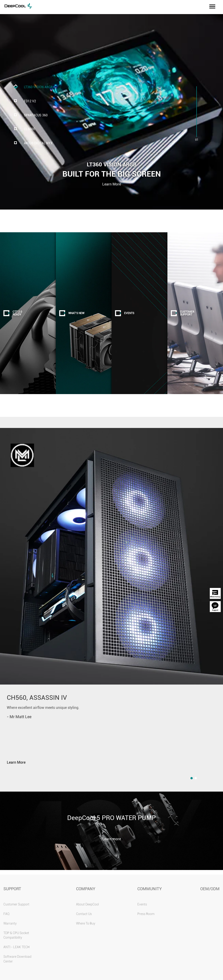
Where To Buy (86, 923)
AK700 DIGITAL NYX (38, 143)
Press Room (146, 914)
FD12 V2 (30, 101)
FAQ (6, 914)
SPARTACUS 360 (36, 115)
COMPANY (86, 889)
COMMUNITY (150, 889)
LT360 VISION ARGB (38, 87)
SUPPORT (12, 889)
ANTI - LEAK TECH (17, 947)
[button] (192, 778)
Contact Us (84, 914)
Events (142, 904)
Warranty (10, 923)
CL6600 (29, 129)
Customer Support (16, 904)
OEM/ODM (210, 889)
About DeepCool (87, 904)
